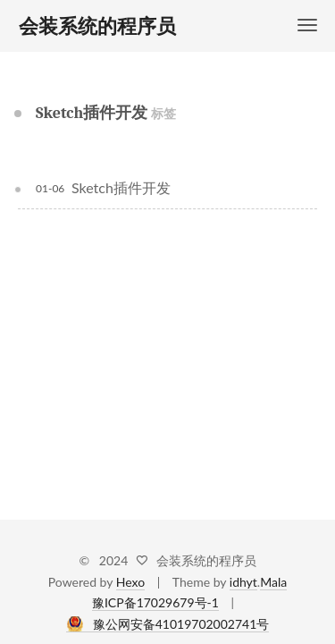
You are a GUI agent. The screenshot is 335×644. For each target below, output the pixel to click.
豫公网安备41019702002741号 (181, 624)
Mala (273, 582)
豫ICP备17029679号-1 (155, 602)
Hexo (130, 582)
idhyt (243, 582)
